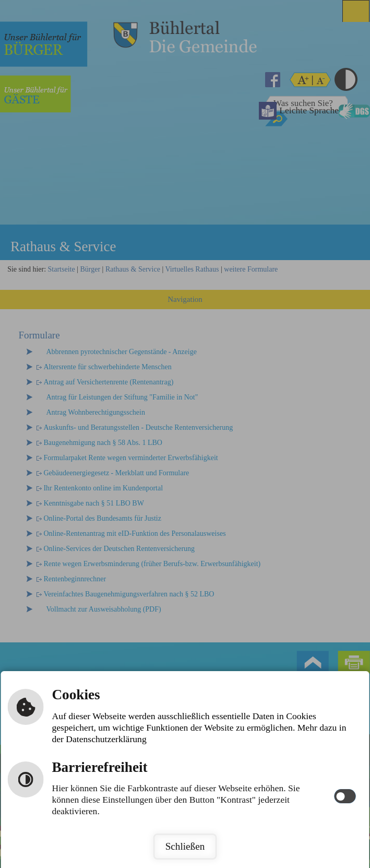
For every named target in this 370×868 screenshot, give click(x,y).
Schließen (185, 846)
